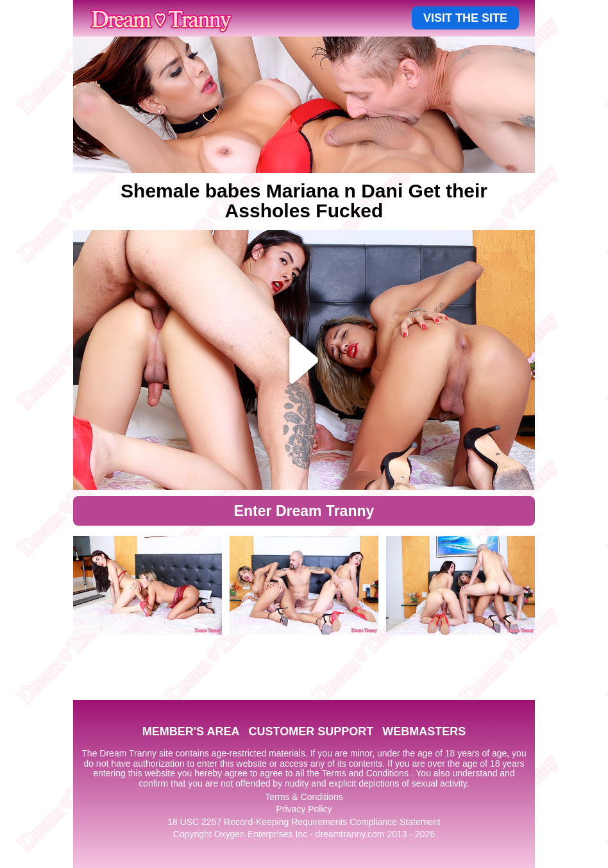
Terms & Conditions (304, 797)
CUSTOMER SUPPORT (311, 731)
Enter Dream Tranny (304, 511)
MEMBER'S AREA (191, 731)
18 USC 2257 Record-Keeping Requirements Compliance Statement (304, 822)
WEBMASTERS (424, 731)
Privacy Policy (304, 809)
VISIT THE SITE (465, 18)
